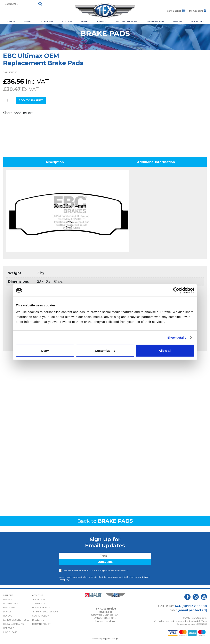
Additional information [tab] (156, 162)
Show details (177, 337)
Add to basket (31, 100)
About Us (38, 595)
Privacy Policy (41, 608)
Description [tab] (54, 162)
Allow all (165, 350)
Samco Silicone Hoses (126, 21)
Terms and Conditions (45, 612)
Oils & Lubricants (155, 21)
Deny (45, 350)
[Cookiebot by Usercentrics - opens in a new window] (176, 290)
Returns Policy (41, 624)
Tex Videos (38, 599)
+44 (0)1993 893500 (191, 606)
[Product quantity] (9, 100)
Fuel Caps (67, 21)
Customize (105, 350)
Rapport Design (110, 639)
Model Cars (197, 21)
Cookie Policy (41, 616)
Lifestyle (178, 21)
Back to (105, 521)
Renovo (101, 21)
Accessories (47, 21)
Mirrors (11, 21)
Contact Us (39, 603)
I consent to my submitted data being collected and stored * (95, 571)
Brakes (85, 21)
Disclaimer (39, 620)
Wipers (28, 21)
